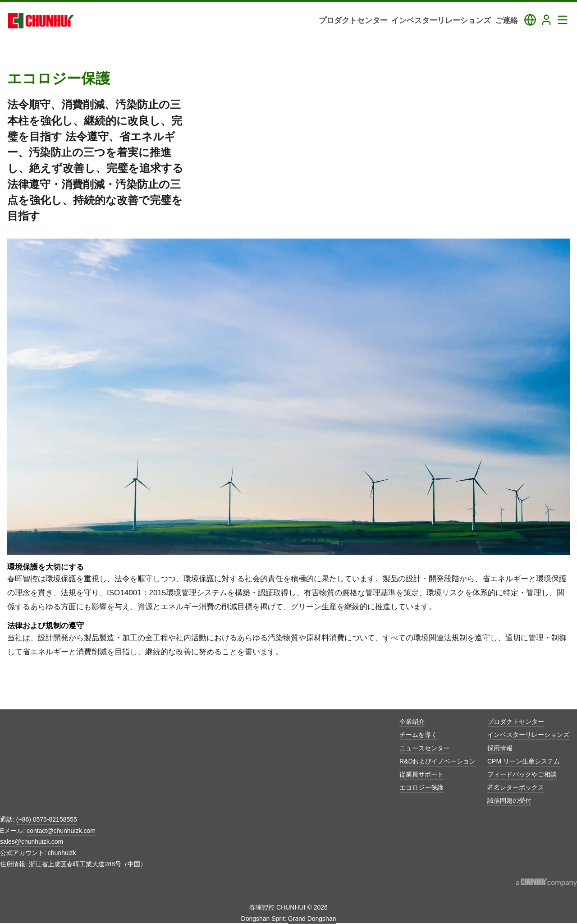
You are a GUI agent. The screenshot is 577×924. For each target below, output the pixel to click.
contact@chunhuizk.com (61, 831)
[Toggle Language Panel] (530, 20)
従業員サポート (421, 774)
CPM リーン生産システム (524, 761)
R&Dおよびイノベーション (438, 761)
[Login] (546, 20)
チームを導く (418, 735)
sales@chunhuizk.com (32, 841)
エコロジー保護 (421, 787)
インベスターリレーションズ (528, 735)
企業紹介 (412, 722)
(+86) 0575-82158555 (47, 819)
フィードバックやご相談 (522, 774)
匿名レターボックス (516, 787)
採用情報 (500, 748)
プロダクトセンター (516, 722)
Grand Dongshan (312, 919)
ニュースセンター (425, 748)
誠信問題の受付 (509, 800)
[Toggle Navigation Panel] (563, 20)
